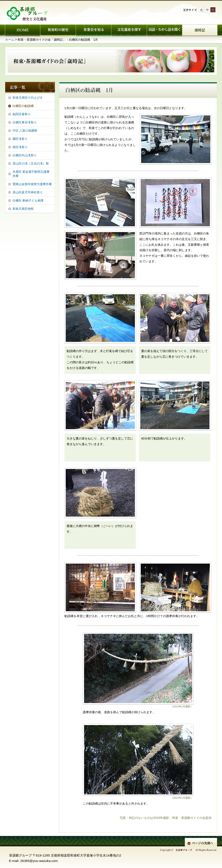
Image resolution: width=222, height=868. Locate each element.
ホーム (22, 30)
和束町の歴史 (58, 30)
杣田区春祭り (22, 114)
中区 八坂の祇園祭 (25, 131)
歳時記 (200, 30)
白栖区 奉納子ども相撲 (28, 200)
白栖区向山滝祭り (25, 155)
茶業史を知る (93, 30)
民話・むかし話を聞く (164, 30)
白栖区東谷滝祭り (25, 122)
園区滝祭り (20, 139)
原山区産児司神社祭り (28, 192)
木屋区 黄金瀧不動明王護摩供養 (31, 174)
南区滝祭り (20, 147)
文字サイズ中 (207, 10)
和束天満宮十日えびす (28, 98)
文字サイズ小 (213, 10)
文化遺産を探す (129, 30)
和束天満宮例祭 (23, 209)
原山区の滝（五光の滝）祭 (31, 163)
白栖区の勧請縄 (23, 106)
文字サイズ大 (201, 10)
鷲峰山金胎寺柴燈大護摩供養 (32, 184)
